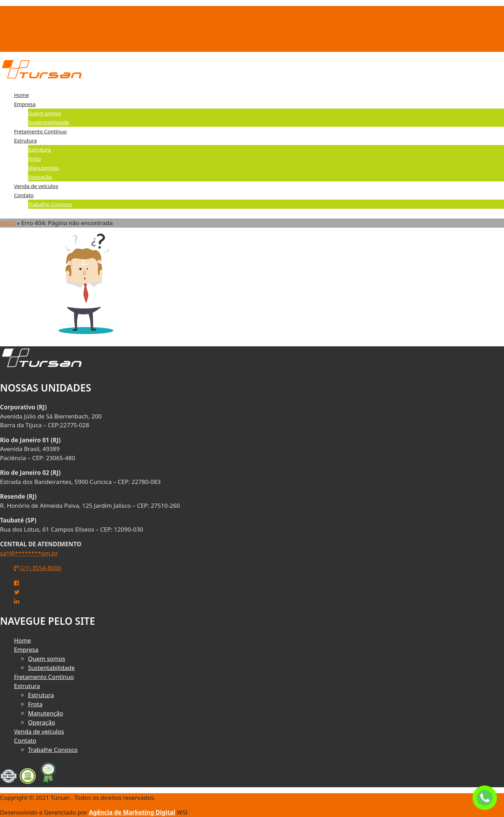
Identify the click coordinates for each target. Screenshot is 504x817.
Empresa (25, 104)
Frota (34, 159)
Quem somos (44, 113)
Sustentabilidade (49, 122)
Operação (40, 177)
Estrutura (25, 140)
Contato (24, 195)
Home (22, 95)
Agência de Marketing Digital (132, 812)
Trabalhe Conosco (50, 204)
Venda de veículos (36, 186)
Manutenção (43, 168)
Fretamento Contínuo (40, 131)
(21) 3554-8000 (39, 47)
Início (8, 223)
